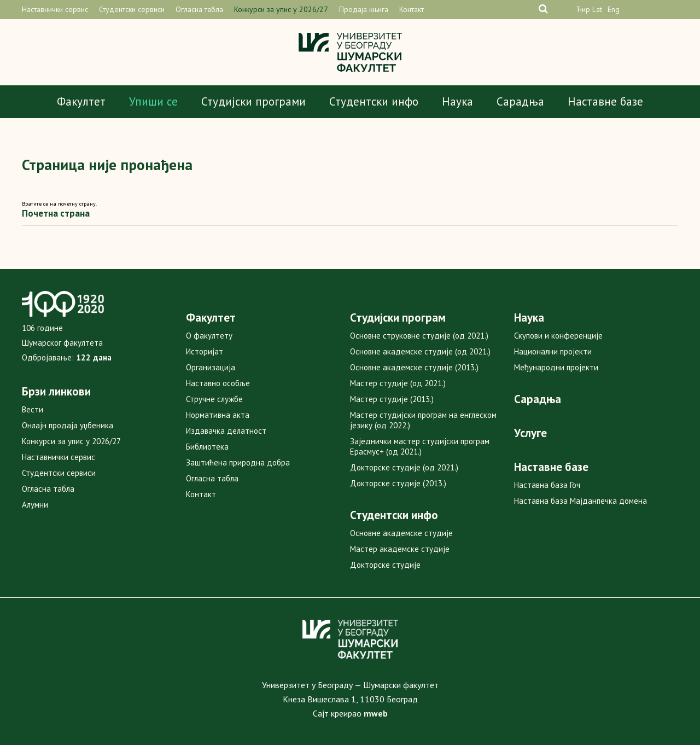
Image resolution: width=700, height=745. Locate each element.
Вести (33, 409)
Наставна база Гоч (547, 485)
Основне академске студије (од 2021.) (420, 351)
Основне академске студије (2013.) (414, 367)
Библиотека (207, 447)
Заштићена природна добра (238, 462)
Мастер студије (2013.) (392, 399)
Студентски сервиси (132, 9)
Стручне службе (214, 399)
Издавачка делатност (226, 431)
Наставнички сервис (55, 9)
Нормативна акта (218, 415)
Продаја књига (364, 9)
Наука (457, 101)
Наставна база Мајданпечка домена (581, 501)
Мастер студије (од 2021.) (398, 383)
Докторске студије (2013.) (398, 483)
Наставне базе (605, 101)
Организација (211, 367)
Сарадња (520, 101)
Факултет (81, 101)
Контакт (412, 9)
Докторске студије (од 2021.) (404, 467)
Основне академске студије (401, 533)
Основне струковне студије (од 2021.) (419, 336)
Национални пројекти (553, 351)
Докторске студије (385, 565)
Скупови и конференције (558, 336)
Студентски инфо (374, 101)
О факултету (209, 336)
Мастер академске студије (400, 549)
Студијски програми (253, 101)
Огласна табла (199, 9)
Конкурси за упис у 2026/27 (281, 9)
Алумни (35, 505)
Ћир (583, 9)
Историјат (205, 351)
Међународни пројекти (556, 367)
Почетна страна (56, 213)
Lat (597, 9)
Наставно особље (218, 383)
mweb (376, 713)
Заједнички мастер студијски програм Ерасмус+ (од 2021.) (420, 446)
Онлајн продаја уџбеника (68, 425)
